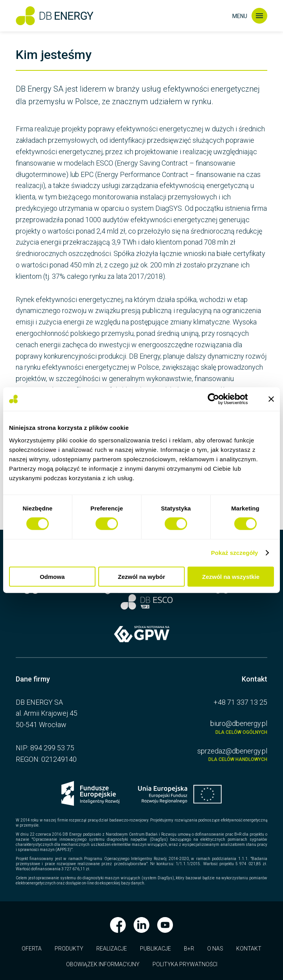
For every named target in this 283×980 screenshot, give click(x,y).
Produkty (69, 949)
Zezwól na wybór (141, 576)
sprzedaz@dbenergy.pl (208, 755)
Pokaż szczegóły (235, 553)
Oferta (32, 949)
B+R (189, 949)
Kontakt (249, 949)
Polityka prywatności (185, 964)
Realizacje (112, 949)
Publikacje (155, 949)
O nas (215, 949)
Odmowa (52, 576)
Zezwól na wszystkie (231, 576)
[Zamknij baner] (271, 399)
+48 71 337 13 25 (240, 702)
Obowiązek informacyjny (103, 964)
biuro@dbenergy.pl (208, 727)
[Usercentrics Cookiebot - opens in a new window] (220, 399)
